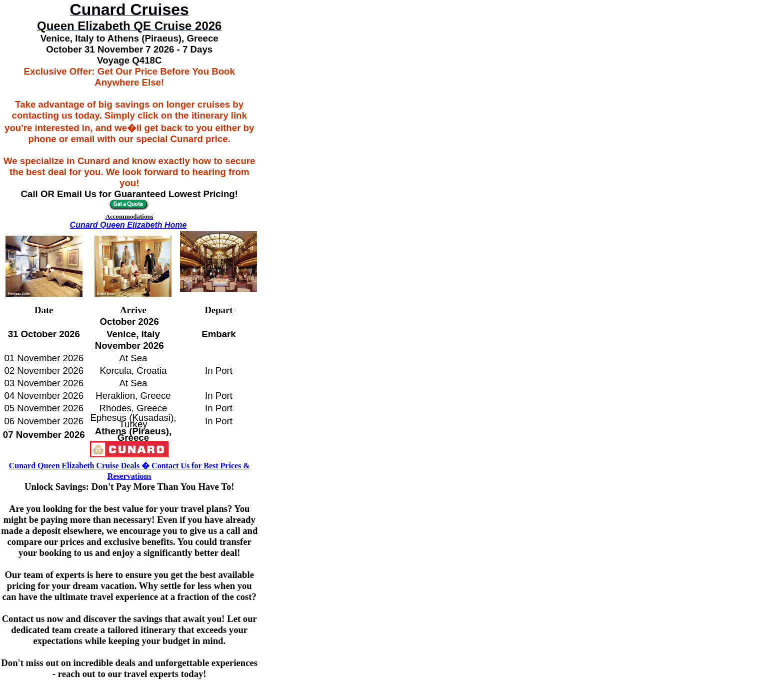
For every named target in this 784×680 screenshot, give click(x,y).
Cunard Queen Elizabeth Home (128, 225)
